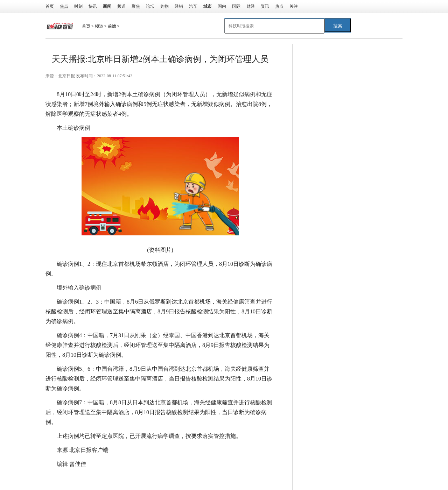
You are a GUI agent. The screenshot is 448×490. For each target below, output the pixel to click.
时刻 (78, 6)
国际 (236, 6)
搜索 (338, 26)
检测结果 (115, 478)
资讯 (265, 6)
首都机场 (139, 478)
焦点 (64, 6)
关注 (294, 6)
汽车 (193, 6)
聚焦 (136, 6)
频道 (121, 6)
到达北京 (92, 478)
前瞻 (112, 26)
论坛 (150, 6)
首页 (50, 6)
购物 (164, 6)
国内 (222, 6)
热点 (279, 6)
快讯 (93, 6)
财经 (251, 6)
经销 (179, 6)
